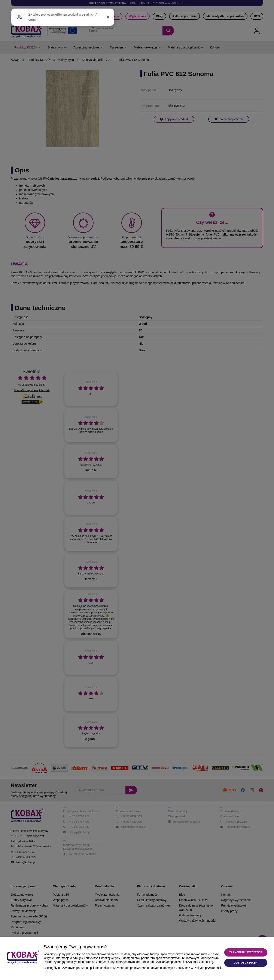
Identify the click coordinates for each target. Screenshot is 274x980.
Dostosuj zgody (246, 963)
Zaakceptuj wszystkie (246, 952)
